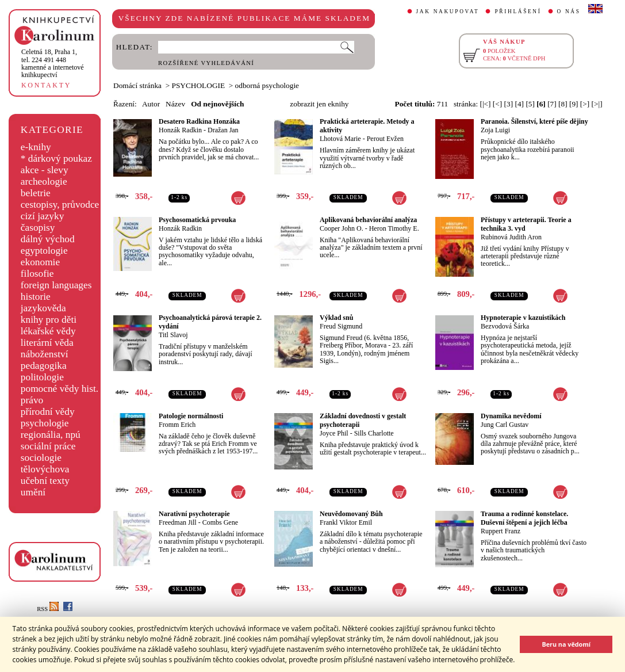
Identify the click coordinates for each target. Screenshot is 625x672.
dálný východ (48, 239)
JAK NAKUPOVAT (448, 12)
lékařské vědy (48, 331)
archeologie (44, 182)
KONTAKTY (46, 85)
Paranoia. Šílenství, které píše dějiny (534, 121)
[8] (563, 104)
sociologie (41, 458)
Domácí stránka (137, 85)
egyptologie (44, 251)
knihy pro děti (49, 320)
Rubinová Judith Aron (511, 237)
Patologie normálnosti (191, 416)
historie (36, 297)
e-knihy (36, 147)
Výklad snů (336, 318)
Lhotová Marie (340, 139)
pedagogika (44, 366)
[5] (530, 104)
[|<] (485, 104)
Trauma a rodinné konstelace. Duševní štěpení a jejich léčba (524, 518)
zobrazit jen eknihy (319, 104)
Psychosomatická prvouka (197, 220)
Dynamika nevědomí (511, 416)
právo (32, 400)
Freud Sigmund (341, 326)
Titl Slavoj (173, 335)
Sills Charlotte (374, 433)
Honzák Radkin (180, 130)
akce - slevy (45, 170)
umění (33, 492)
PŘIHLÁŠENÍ (518, 12)
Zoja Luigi (495, 130)
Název (175, 104)
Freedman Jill (178, 522)
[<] (497, 104)
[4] (519, 104)
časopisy (38, 228)
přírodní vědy (48, 412)
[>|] (597, 104)
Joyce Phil (334, 433)
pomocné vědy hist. (60, 389)
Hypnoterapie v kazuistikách (523, 318)
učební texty (45, 481)
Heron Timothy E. (394, 228)
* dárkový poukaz (56, 159)
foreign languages (56, 285)
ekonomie (40, 262)
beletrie (36, 193)
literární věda (47, 343)
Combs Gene (220, 522)
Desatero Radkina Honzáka (199, 121)
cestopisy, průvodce (60, 205)
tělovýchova (45, 469)
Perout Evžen (385, 139)
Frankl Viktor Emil (346, 522)
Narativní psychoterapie (194, 514)
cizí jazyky (43, 216)
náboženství (45, 354)
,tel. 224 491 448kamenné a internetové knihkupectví (53, 63)
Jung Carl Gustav (505, 425)
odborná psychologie (267, 85)
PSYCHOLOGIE (199, 85)
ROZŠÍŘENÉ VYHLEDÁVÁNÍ (206, 63)
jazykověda (43, 308)
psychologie (45, 423)
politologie (42, 377)
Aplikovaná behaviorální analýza (368, 220)
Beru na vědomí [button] (566, 644)
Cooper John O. (342, 228)
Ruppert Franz (501, 531)
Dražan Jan (223, 130)
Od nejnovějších (217, 104)
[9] (574, 104)
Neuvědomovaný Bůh (351, 514)
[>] (585, 104)
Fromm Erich (177, 425)
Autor (151, 104)
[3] (509, 104)
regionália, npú (51, 435)
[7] (552, 104)
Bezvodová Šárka (505, 326)
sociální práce (48, 446)
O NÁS (569, 12)
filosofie (37, 274)
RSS (48, 609)
